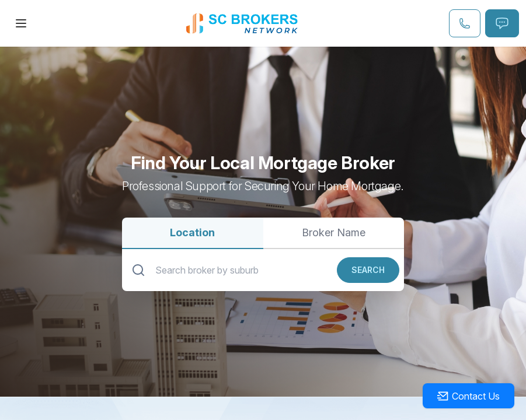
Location (192, 232)
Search (368, 270)
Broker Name (334, 232)
